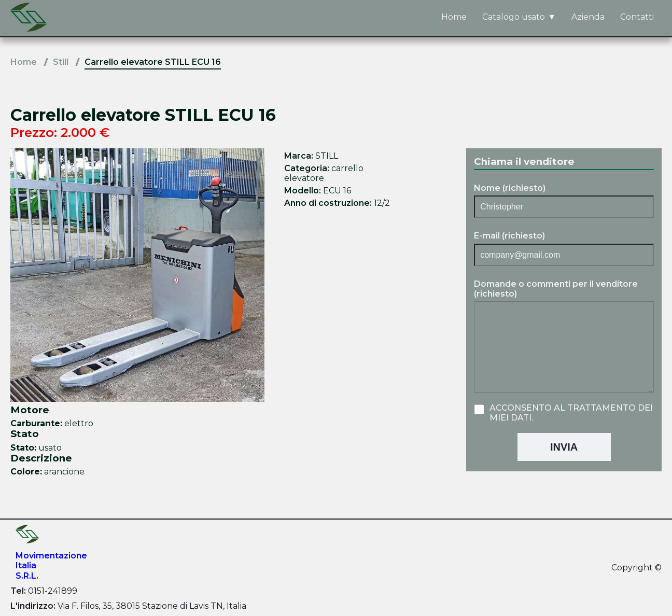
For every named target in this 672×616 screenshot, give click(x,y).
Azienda (588, 17)
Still (61, 62)
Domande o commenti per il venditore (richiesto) (556, 289)
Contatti (637, 17)
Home (454, 17)
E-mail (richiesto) (509, 236)
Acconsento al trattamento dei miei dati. (571, 413)
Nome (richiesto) (510, 188)
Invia (564, 447)
